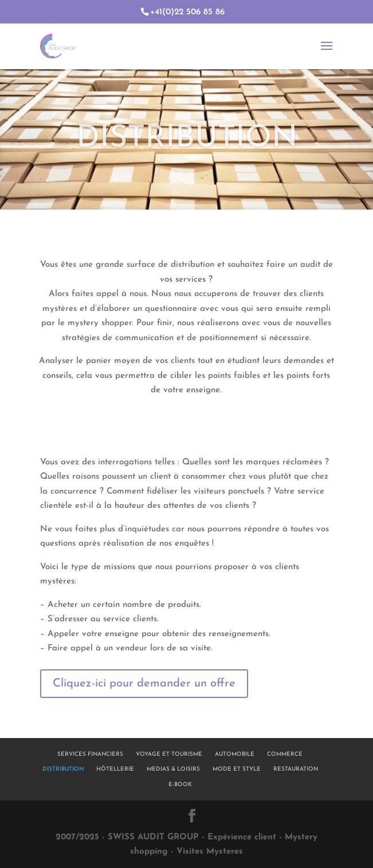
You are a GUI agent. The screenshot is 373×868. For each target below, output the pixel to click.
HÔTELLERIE (115, 769)
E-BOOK (180, 785)
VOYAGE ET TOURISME (169, 754)
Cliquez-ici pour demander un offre (144, 684)
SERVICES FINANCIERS (90, 754)
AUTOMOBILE (235, 754)
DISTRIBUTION (63, 769)
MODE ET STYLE (237, 769)
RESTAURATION (296, 769)
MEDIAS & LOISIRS (173, 769)
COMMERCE (285, 754)
